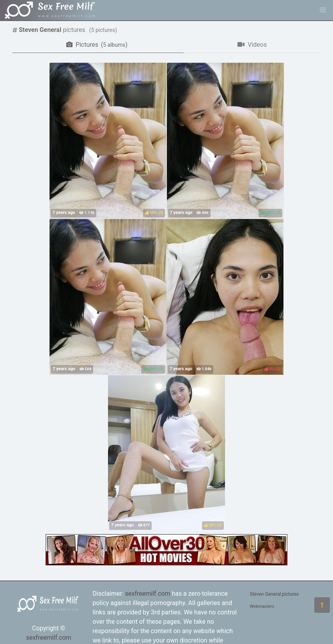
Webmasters (262, 606)
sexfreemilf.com (49, 638)
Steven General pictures (275, 594)
